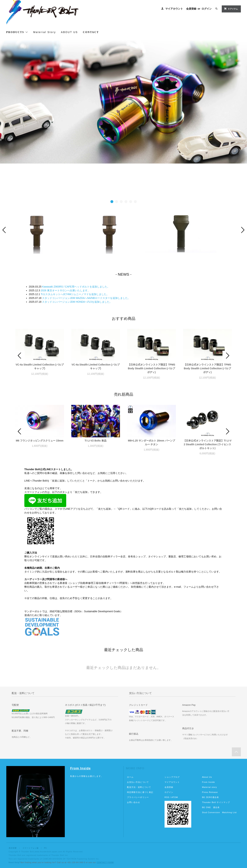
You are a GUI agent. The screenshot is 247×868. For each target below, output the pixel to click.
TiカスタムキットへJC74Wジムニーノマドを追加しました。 (75, 294)
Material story (210, 787)
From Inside (80, 768)
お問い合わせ (134, 802)
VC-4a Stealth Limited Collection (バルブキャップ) (40, 366)
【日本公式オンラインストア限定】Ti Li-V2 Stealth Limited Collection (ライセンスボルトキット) (207, 444)
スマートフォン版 (31, 848)
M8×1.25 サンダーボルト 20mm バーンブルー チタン (151, 442)
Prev (5, 230)
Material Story (45, 32)
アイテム (231, 9)
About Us (207, 777)
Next (242, 230)
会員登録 (191, 9)
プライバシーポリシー (138, 797)
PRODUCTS (17, 32)
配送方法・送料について (139, 787)
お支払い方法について (138, 782)
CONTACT (91, 32)
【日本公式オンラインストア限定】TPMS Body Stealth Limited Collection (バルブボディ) (151, 368)
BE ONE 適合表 (211, 807)
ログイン (207, 9)
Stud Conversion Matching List (219, 812)
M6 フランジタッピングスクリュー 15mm (40, 441)
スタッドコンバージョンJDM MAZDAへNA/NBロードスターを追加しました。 (86, 298)
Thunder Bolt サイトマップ (216, 802)
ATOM (175, 797)
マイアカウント (174, 9)
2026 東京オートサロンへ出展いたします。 (65, 290)
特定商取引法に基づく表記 (140, 792)
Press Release (210, 792)
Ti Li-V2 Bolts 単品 (96, 441)
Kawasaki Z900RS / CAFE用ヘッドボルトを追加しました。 (76, 287)
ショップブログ (172, 777)
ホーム (130, 777)
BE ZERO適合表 (210, 797)
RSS (167, 797)
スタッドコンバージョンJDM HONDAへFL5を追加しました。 (77, 302)
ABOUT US (69, 32)
